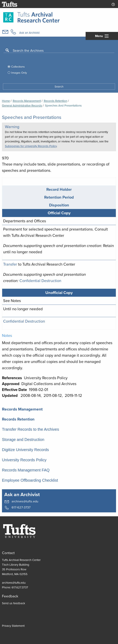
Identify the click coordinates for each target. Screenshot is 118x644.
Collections (18, 67)
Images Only (19, 73)
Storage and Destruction (23, 440)
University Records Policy (24, 460)
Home (6, 101)
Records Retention (18, 419)
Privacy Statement (13, 626)
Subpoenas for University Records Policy (31, 146)
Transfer (10, 264)
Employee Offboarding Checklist (30, 480)
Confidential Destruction (40, 281)
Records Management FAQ (26, 470)
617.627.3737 (20, 587)
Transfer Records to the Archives (31, 429)
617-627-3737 (17, 507)
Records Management (27, 101)
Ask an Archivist (29, 33)
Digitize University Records (25, 450)
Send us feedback (14, 603)
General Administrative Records (22, 106)
